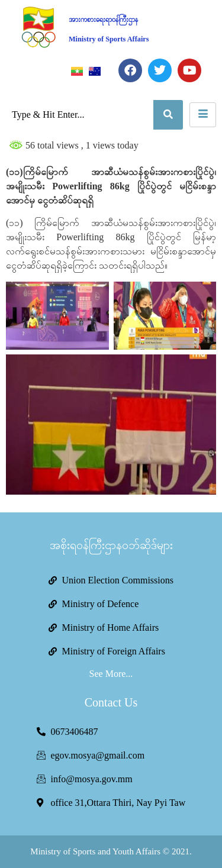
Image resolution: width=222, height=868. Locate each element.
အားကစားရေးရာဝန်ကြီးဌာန (103, 20)
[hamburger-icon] (203, 115)
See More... (111, 674)
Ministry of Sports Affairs (109, 39)
